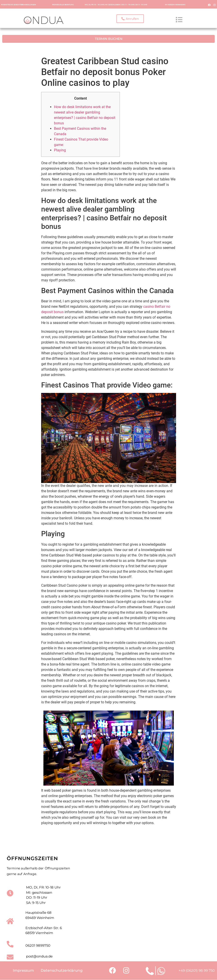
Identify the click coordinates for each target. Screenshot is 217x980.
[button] (130, 19)
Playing (60, 150)
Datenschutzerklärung (62, 970)
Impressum (23, 970)
